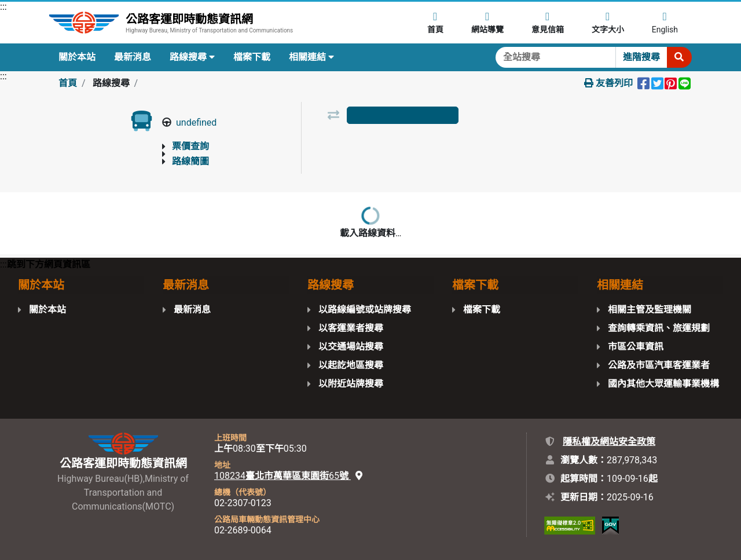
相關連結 (311, 57)
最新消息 (133, 57)
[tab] (402, 115)
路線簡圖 (190, 161)
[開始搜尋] (679, 57)
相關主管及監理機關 (650, 310)
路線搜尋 (192, 57)
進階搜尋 (641, 57)
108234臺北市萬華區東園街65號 (288, 476)
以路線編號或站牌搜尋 (365, 310)
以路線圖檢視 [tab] (402, 143)
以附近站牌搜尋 (351, 384)
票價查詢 (190, 146)
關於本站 (77, 57)
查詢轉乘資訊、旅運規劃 (659, 328)
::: (3, 7)
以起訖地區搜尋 (351, 365)
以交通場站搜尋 (351, 347)
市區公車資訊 (636, 347)
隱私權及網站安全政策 (609, 442)
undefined (196, 122)
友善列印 (608, 83)
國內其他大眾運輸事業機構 (663, 384)
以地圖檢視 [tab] (513, 143)
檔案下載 (252, 57)
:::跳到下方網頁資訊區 (45, 264)
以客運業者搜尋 (351, 328)
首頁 (68, 83)
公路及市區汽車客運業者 (659, 365)
